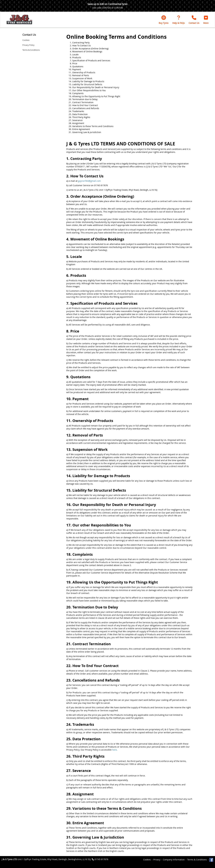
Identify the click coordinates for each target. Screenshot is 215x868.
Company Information (174, 860)
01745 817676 (101, 859)
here (114, 750)
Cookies (26, 40)
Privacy (157, 860)
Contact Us (29, 35)
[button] (206, 20)
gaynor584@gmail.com (89, 181)
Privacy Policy (28, 45)
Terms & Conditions (31, 50)
